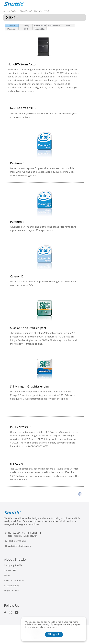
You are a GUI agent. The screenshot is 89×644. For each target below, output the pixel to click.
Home (6, 11)
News (7, 575)
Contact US (10, 570)
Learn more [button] (52, 627)
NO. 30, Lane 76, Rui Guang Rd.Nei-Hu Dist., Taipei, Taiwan (25, 534)
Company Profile (13, 565)
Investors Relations (14, 581)
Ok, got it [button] (54, 634)
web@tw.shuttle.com (20, 546)
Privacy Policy (12, 586)
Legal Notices (11, 591)
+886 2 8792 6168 (17, 541)
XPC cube (38, 11)
